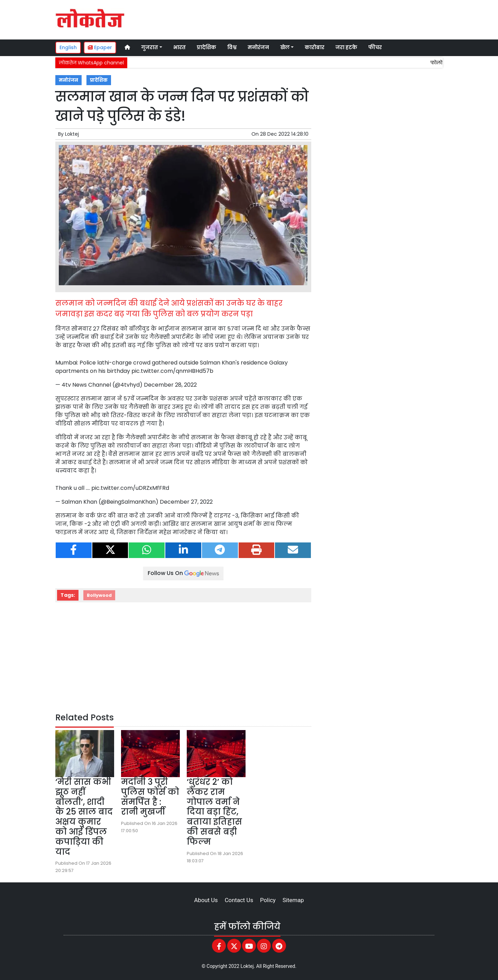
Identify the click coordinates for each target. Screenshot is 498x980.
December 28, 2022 (170, 385)
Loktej (72, 134)
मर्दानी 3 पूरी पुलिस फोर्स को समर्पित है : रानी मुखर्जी (150, 797)
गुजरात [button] (150, 47)
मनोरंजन (258, 47)
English (68, 47)
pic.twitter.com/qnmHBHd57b (172, 371)
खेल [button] (285, 47)
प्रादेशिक (206, 47)
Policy (268, 900)
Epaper (100, 47)
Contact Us (239, 900)
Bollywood (99, 595)
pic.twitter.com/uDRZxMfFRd (130, 488)
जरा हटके (346, 47)
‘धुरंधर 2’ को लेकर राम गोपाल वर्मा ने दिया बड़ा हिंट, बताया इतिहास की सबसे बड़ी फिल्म (214, 812)
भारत (179, 47)
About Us (206, 900)
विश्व (232, 47)
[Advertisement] (313, 19)
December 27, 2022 (186, 502)
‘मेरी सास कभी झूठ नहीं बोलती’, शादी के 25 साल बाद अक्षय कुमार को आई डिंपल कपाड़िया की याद (84, 817)
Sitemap (293, 900)
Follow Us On (183, 573)
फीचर (375, 47)
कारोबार (315, 47)
